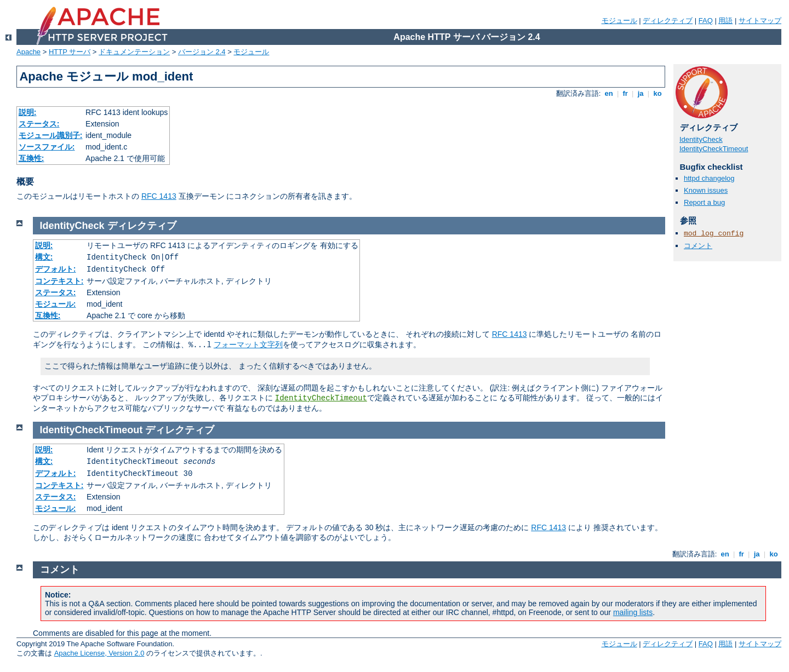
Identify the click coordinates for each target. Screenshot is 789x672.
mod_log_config (714, 234)
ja (641, 93)
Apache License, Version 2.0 (99, 653)
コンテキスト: (59, 281)
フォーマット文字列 (248, 344)
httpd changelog (709, 178)
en (609, 93)
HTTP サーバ (70, 52)
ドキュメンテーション (134, 52)
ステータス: (39, 124)
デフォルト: (56, 269)
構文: (44, 257)
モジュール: (56, 304)
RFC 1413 (159, 196)
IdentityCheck (701, 139)
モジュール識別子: (51, 135)
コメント (698, 246)
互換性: (32, 158)
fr (625, 93)
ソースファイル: (47, 147)
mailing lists (633, 612)
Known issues (706, 190)
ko (658, 93)
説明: (28, 112)
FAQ (706, 21)
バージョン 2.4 (202, 52)
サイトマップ (760, 21)
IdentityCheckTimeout (714, 149)
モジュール (619, 21)
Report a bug (704, 202)
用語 (725, 21)
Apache (28, 52)
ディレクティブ (668, 21)
